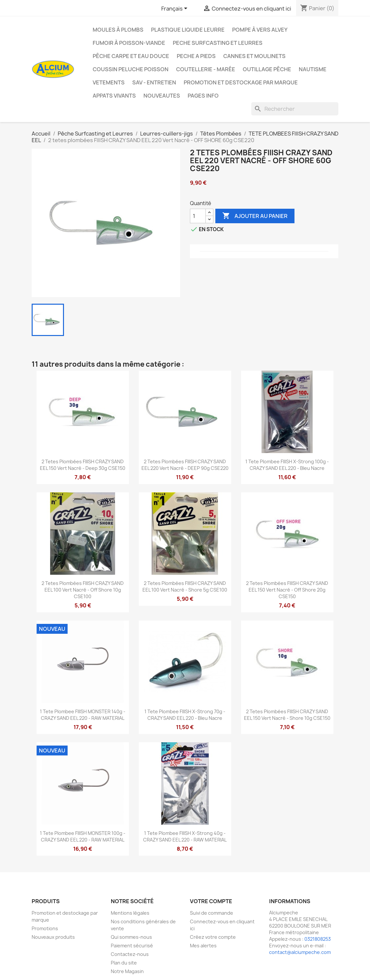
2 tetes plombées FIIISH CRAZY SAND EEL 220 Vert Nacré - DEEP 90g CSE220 (185, 465)
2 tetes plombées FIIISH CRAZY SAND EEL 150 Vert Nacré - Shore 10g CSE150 (287, 715)
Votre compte (211, 901)
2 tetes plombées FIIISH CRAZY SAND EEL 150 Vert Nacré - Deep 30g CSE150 (83, 465)
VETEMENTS (109, 82)
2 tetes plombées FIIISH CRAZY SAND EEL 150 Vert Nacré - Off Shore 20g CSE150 (287, 590)
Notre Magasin (127, 971)
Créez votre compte (213, 937)
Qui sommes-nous (131, 937)
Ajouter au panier (255, 216)
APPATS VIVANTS (114, 96)
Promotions (45, 928)
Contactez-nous (130, 954)
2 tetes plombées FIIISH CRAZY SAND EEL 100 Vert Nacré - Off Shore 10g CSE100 (83, 590)
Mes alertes (203, 946)
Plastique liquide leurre (188, 30)
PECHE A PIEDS (196, 56)
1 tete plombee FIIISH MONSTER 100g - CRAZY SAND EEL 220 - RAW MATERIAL (83, 836)
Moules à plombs (118, 30)
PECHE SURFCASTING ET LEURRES (218, 43)
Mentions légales (130, 913)
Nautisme (313, 69)
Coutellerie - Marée (206, 69)
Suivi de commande (212, 913)
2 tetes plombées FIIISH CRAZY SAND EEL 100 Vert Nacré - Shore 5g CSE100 (185, 586)
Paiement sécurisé (132, 946)
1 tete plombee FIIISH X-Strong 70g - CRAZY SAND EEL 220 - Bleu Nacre (185, 715)
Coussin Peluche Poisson (131, 69)
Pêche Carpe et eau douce (131, 56)
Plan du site (124, 963)
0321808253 (318, 939)
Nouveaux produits (53, 937)
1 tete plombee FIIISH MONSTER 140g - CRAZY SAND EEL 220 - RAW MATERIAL (83, 715)
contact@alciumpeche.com (300, 952)
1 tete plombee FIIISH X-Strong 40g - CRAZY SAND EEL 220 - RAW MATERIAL (185, 836)
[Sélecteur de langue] (175, 9)
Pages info (203, 96)
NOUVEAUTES (162, 96)
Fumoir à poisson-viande (129, 43)
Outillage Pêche (267, 69)
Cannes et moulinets (254, 56)
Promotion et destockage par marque (241, 82)
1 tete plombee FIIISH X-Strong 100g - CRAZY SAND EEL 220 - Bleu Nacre (287, 465)
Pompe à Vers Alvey (260, 30)
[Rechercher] (295, 109)
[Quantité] (198, 216)
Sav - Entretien (154, 82)
